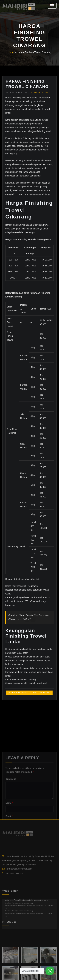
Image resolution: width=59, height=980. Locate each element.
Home (13, 52)
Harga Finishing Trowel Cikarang (34, 52)
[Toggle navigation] (53, 5)
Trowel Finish (39, 92)
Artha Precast (16, 92)
